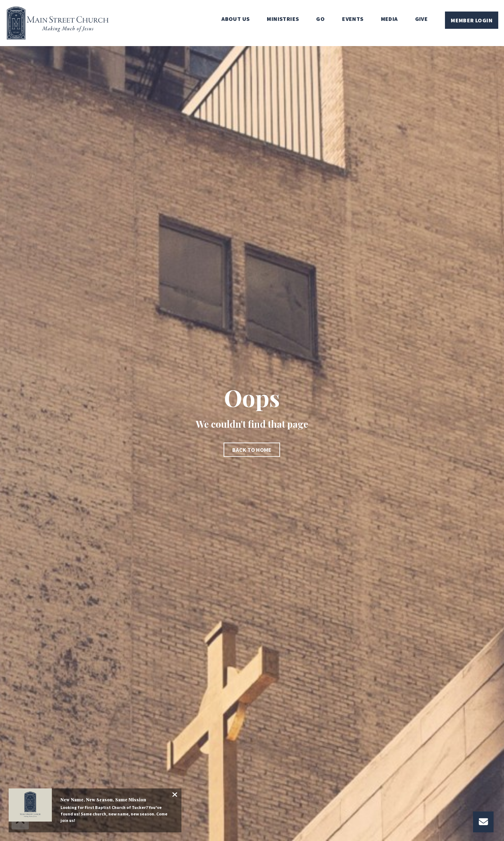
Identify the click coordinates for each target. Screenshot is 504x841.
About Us (235, 19)
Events (353, 19)
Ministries (283, 19)
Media (389, 19)
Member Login (472, 20)
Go (320, 19)
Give (422, 19)
